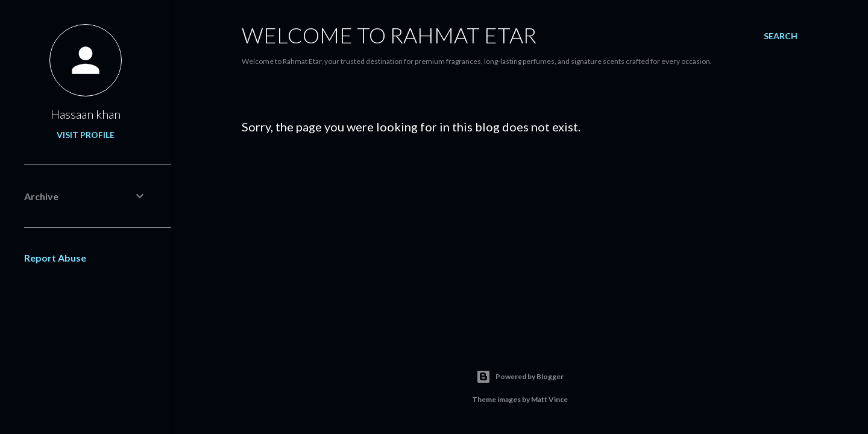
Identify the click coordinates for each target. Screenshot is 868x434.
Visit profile (86, 135)
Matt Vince (549, 399)
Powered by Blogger (520, 377)
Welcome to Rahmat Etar (389, 35)
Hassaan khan (86, 114)
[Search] (781, 36)
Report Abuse (55, 258)
